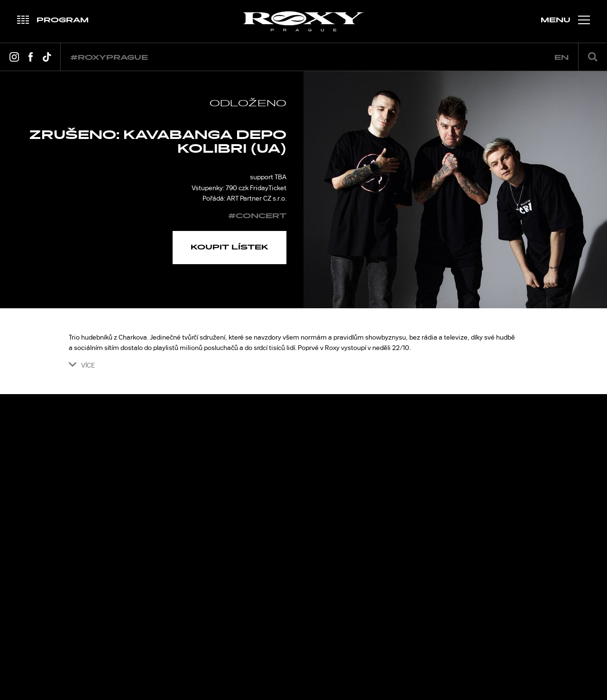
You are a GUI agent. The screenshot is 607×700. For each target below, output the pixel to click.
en (561, 58)
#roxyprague (109, 58)
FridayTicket (268, 188)
